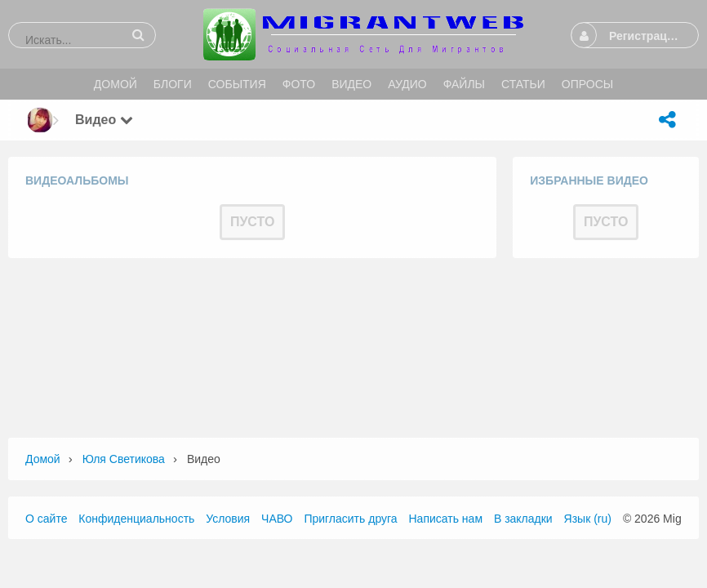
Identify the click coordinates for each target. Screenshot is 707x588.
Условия (228, 519)
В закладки (523, 519)
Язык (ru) (588, 519)
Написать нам (446, 519)
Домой (43, 459)
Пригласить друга (350, 519)
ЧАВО (277, 519)
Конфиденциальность (136, 519)
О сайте (46, 519)
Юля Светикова (124, 459)
